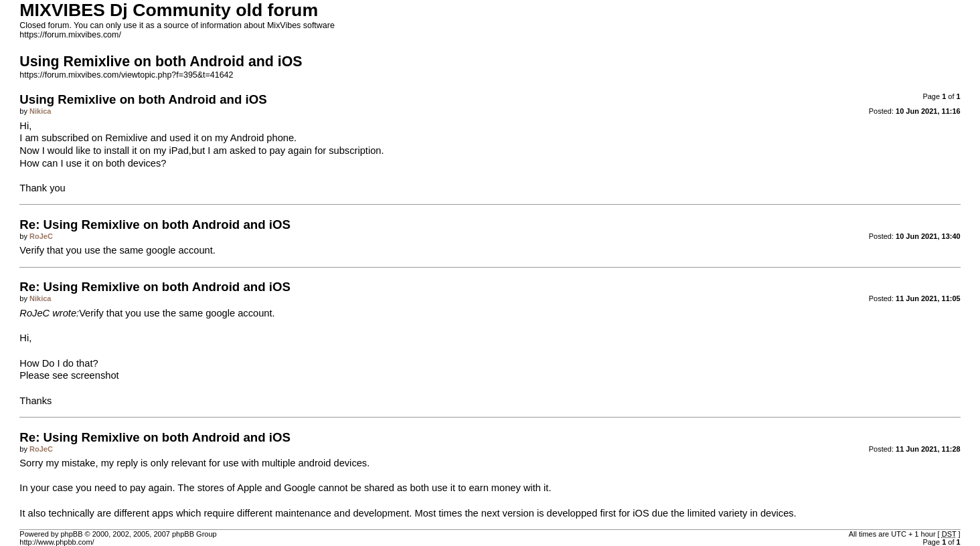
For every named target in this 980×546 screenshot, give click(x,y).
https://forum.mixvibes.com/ (70, 35)
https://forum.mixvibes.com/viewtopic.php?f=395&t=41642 (126, 75)
